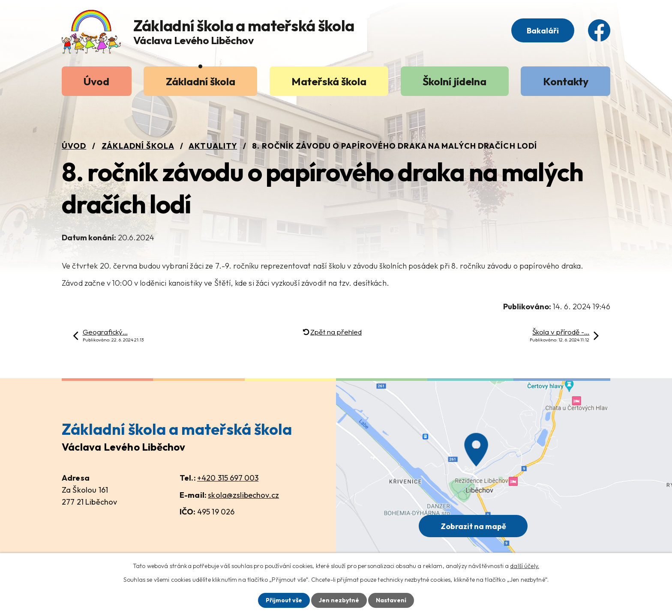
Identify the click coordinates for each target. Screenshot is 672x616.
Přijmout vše (284, 600)
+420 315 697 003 (228, 478)
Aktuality (213, 146)
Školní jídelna (454, 81)
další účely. (525, 566)
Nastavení (391, 600)
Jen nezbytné (339, 600)
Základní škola (201, 81)
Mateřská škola (329, 81)
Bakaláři (543, 31)
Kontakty (566, 81)
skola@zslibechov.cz (243, 495)
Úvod (96, 81)
